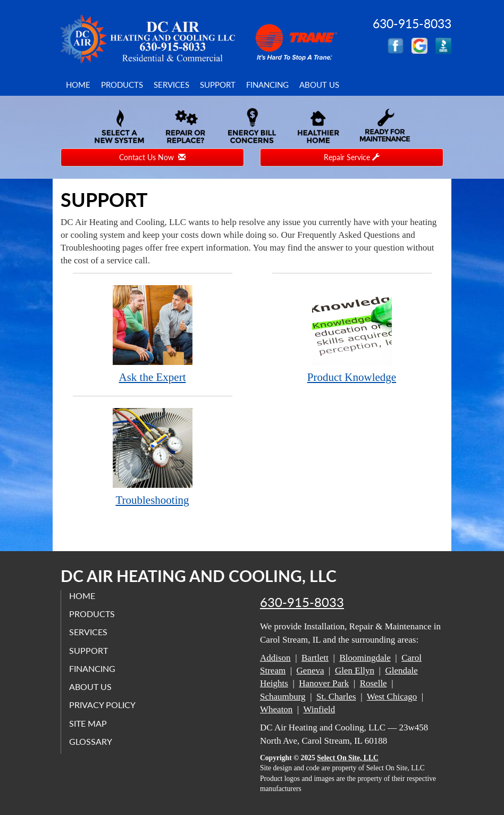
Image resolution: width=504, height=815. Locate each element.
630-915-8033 (302, 602)
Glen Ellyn (355, 671)
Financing (267, 85)
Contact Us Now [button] (152, 157)
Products (122, 85)
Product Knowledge (352, 334)
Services (171, 85)
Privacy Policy (102, 705)
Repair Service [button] (352, 157)
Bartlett (315, 658)
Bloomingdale (365, 658)
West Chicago (392, 697)
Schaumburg (283, 697)
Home (78, 85)
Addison (275, 658)
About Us (319, 85)
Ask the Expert (153, 334)
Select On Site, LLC (348, 758)
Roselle (373, 683)
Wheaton (276, 709)
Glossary (91, 741)
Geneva (310, 671)
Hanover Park (324, 683)
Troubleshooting (153, 457)
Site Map (88, 723)
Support (218, 85)
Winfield (319, 709)
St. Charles (336, 697)
